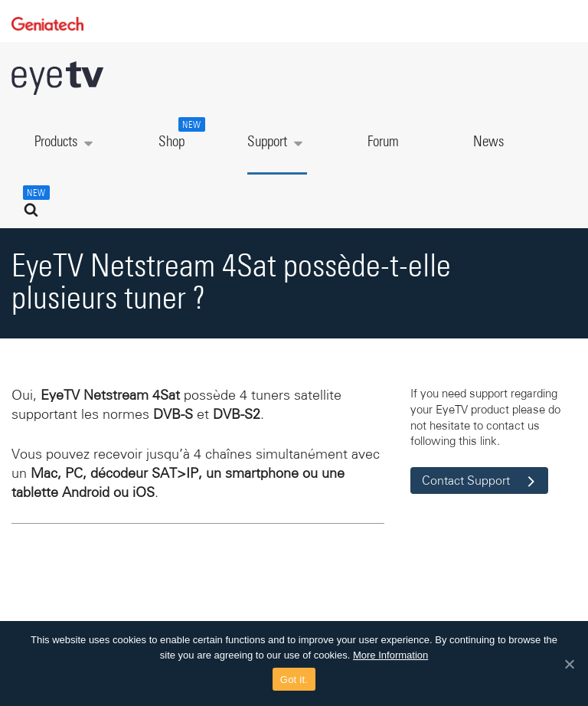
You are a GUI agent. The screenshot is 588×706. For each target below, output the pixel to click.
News (488, 142)
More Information (390, 655)
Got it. (294, 680)
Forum (383, 142)
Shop (180, 133)
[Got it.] (569, 664)
